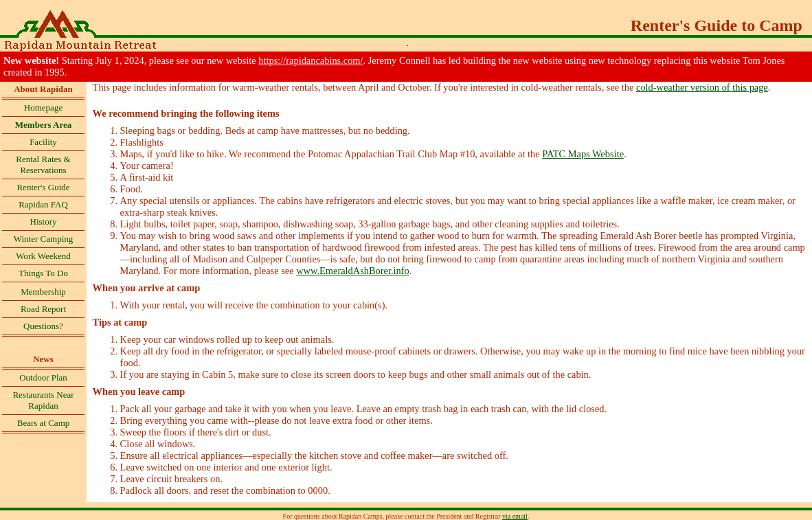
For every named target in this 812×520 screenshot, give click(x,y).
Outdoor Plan (43, 377)
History (44, 222)
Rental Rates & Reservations (43, 165)
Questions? (43, 326)
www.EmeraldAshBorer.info (353, 271)
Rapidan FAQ (43, 204)
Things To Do (43, 273)
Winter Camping (44, 239)
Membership (43, 292)
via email (515, 516)
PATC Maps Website (583, 154)
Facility (43, 142)
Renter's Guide (43, 187)
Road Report (43, 309)
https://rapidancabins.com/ (311, 60)
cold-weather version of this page (702, 87)
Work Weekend (43, 256)
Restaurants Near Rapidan (43, 400)
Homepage (43, 108)
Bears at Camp (44, 423)
